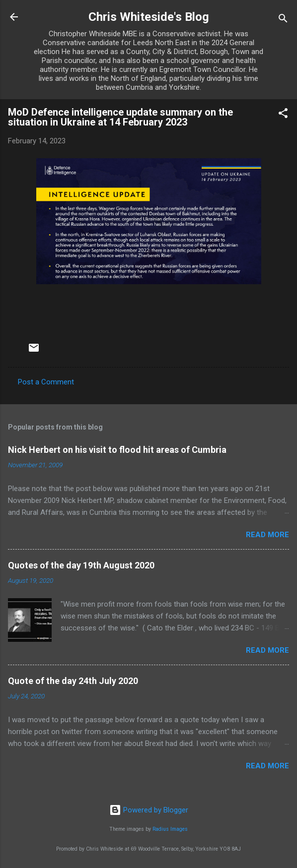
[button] (283, 115)
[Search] (283, 20)
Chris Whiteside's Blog (149, 17)
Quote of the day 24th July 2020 (73, 681)
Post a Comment (46, 382)
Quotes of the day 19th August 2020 (81, 565)
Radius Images (170, 829)
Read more (267, 535)
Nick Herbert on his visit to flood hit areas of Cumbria (117, 450)
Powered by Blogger (149, 810)
